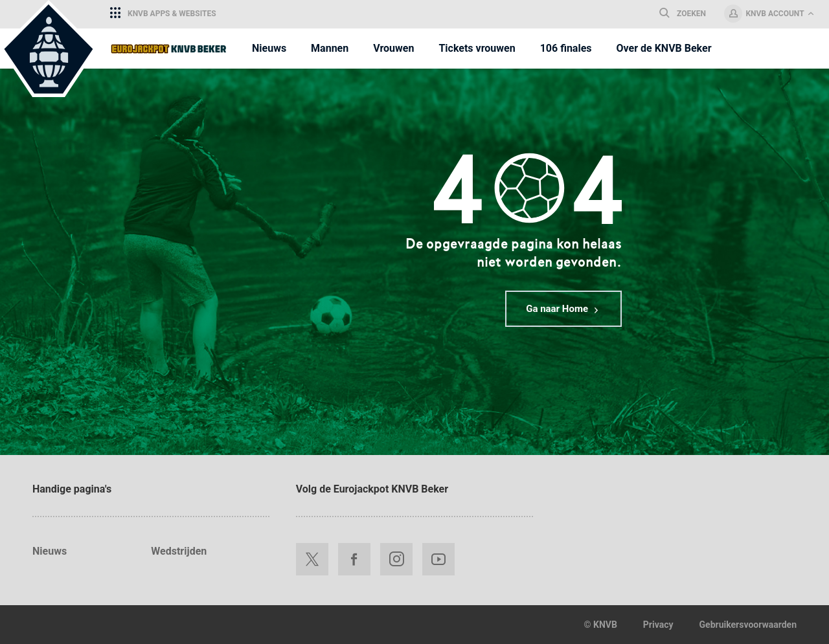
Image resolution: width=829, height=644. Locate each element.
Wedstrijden (179, 551)
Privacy (658, 625)
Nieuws (50, 551)
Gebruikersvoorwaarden (748, 625)
